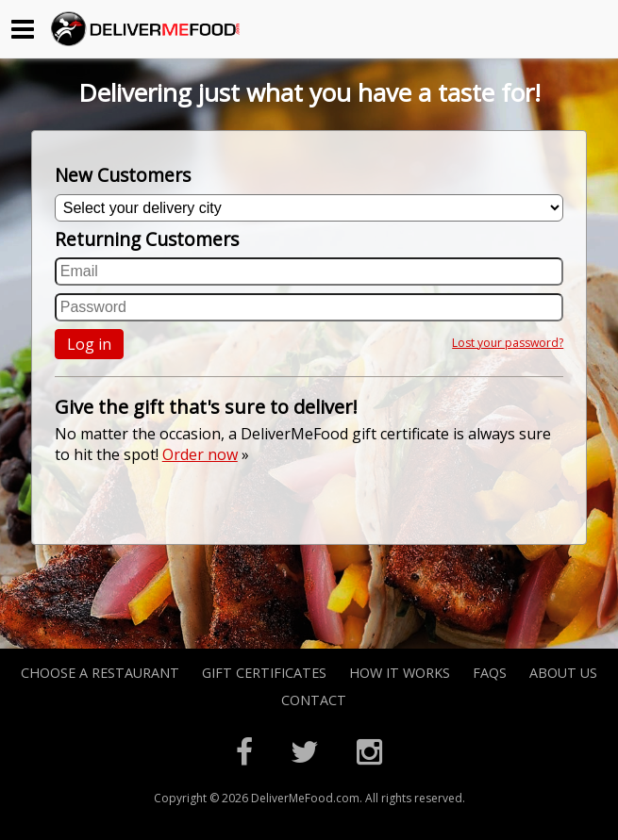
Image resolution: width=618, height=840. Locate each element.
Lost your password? (508, 343)
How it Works (400, 673)
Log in (89, 344)
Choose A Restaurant (100, 673)
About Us (563, 673)
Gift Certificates (264, 673)
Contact (314, 700)
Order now (200, 454)
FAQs (490, 673)
